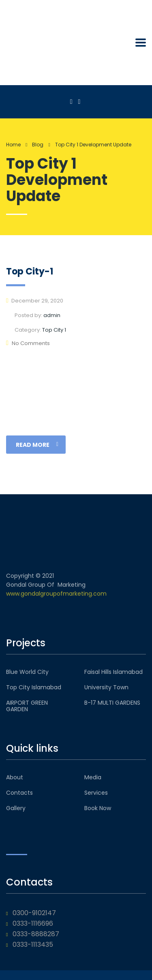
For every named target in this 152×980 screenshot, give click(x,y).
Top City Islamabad (34, 687)
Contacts (19, 793)
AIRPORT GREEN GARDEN (27, 706)
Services (96, 793)
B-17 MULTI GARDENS (112, 703)
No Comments (28, 343)
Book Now (98, 808)
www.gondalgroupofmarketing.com (56, 594)
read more (37, 445)
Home (13, 145)
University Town (106, 687)
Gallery (16, 808)
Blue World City (27, 672)
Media (93, 777)
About (15, 777)
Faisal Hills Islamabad (113, 672)
